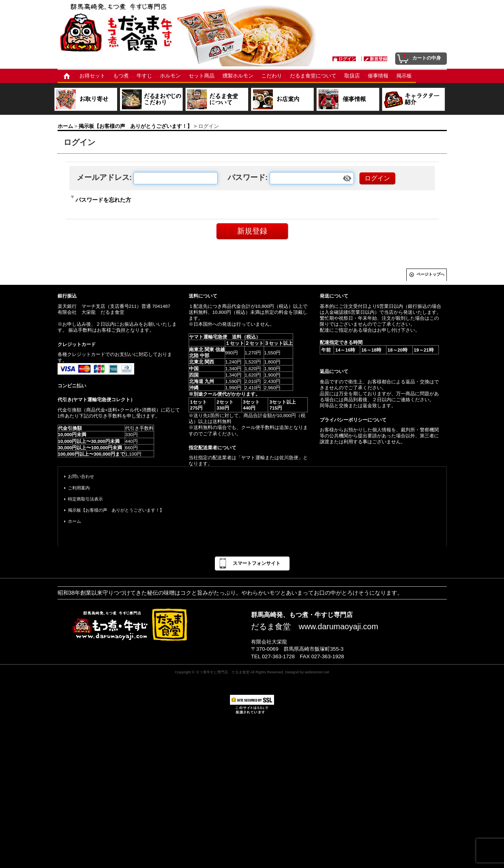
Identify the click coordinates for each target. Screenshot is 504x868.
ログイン (347, 59)
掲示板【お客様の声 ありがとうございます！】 (116, 510)
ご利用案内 (79, 488)
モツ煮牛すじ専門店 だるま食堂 (223, 672)
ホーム (74, 521)
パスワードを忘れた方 (103, 200)
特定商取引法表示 (85, 499)
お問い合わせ (81, 476)
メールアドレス (103, 177)
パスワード (246, 177)
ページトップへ (431, 274)
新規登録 (378, 59)
